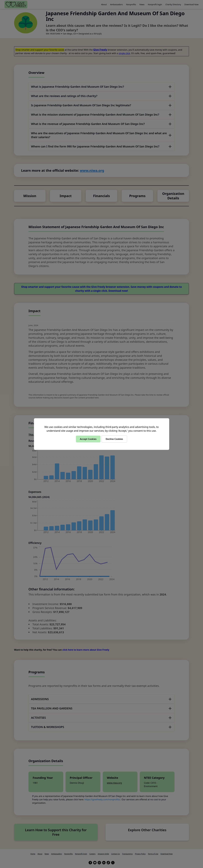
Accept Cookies (88, 439)
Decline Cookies (114, 439)
